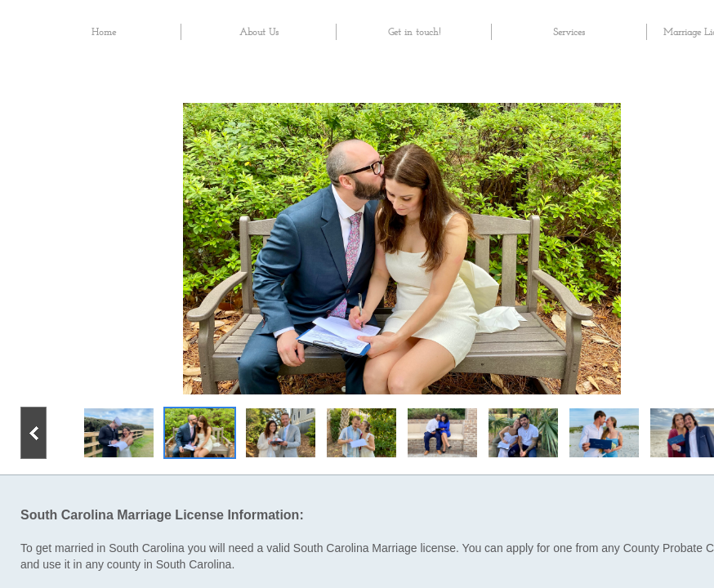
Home (104, 33)
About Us (259, 33)
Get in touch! (414, 33)
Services (569, 33)
